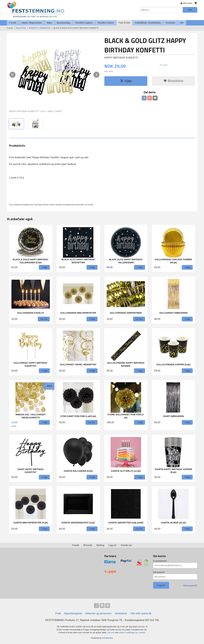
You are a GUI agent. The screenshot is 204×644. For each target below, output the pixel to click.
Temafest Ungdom (84, 23)
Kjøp (126, 81)
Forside (13, 23)
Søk (190, 10)
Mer (182, 23)
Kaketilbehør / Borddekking (148, 23)
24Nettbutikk (108, 638)
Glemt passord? (190, 586)
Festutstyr (170, 23)
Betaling (100, 545)
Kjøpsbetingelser (73, 613)
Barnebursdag (64, 23)
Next (100, 74)
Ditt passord (159, 572)
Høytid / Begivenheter (32, 23)
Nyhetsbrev (121, 613)
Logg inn (112, 545)
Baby (49, 23)
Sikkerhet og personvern (98, 613)
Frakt (58, 613)
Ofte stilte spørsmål (141, 613)
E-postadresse (160, 561)
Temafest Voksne (106, 23)
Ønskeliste (173, 81)
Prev (16, 74)
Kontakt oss (126, 545)
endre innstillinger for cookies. (132, 632)
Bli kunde (88, 545)
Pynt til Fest (124, 23)
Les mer (111, 632)
